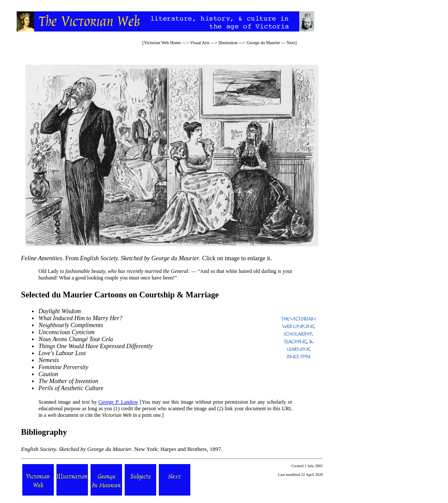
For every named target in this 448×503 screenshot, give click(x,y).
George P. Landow (118, 402)
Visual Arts (200, 43)
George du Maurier (263, 43)
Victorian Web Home (163, 43)
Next (291, 43)
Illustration (228, 43)
